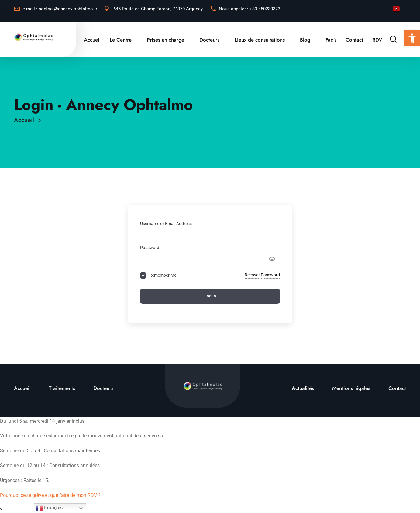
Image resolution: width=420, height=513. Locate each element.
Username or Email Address (166, 224)
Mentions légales (351, 388)
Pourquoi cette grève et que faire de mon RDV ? (50, 495)
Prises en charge (165, 40)
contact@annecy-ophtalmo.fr (68, 9)
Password (150, 248)
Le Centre (121, 40)
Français (49, 508)
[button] (412, 38)
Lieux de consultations (260, 40)
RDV (377, 40)
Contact (354, 40)
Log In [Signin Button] (210, 296)
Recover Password (262, 275)
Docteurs (209, 40)
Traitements (62, 388)
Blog (305, 40)
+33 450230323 (265, 9)
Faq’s (331, 40)
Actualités (303, 388)
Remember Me (163, 275)
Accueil (92, 40)
